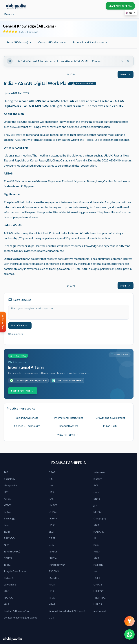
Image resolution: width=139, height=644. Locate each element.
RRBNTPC (100, 598)
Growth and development (110, 418)
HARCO (9, 598)
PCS (96, 485)
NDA (7, 545)
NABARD (99, 532)
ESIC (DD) (10, 538)
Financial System (68, 426)
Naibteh (98, 565)
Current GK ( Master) (52, 42)
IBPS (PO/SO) (12, 551)
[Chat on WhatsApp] (129, 634)
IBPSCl (53, 551)
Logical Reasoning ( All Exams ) (21, 617)
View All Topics (69, 435)
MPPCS (98, 512)
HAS (51, 492)
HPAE (52, 604)
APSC (7, 499)
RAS (51, 499)
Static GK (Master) (19, 42)
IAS (6, 472)
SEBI (52, 532)
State (97, 499)
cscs (96, 492)
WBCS (8, 505)
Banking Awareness (27, 418)
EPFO (52, 525)
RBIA (97, 525)
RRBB (7, 565)
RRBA (97, 551)
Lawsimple (10, 584)
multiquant (100, 611)
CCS (51, 617)
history (98, 479)
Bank (96, 545)
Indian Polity (110, 426)
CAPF (52, 538)
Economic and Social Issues (90, 42)
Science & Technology (27, 426)
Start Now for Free (120, 6)
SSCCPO (9, 578)
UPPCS (53, 512)
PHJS (52, 584)
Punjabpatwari (57, 565)
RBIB (7, 532)
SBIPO (8, 558)
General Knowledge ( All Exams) (67, 611)
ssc (95, 571)
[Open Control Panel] (3, 322)
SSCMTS (54, 578)
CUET (97, 578)
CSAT (52, 472)
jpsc (96, 505)
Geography (10, 485)
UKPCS (53, 505)
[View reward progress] (129, 621)
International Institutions (69, 418)
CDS (51, 545)
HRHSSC (99, 591)
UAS (7, 591)
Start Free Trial (23, 391)
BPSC (7, 512)
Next (126, 74)
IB (95, 538)
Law (51, 485)
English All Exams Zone (17, 611)
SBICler (53, 558)
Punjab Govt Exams (15, 571)
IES (51, 479)
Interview (99, 472)
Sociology (10, 479)
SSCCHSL (54, 571)
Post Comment (20, 325)
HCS (7, 492)
